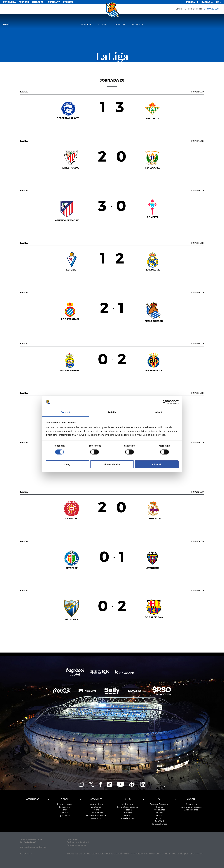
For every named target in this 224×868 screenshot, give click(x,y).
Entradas (38, 2)
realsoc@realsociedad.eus (33, 847)
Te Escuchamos (159, 824)
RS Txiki (159, 818)
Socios (160, 807)
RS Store (24, 2)
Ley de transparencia (128, 807)
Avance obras (191, 810)
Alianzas (128, 813)
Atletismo (96, 807)
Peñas (159, 816)
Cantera (65, 813)
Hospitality (53, 2)
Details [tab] (112, 412)
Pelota (96, 810)
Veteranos (96, 818)
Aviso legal (72, 840)
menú (8, 25)
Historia (128, 810)
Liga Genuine (65, 816)
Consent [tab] (65, 412)
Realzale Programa (159, 804)
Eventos (68, 2)
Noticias (103, 25)
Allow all (157, 464)
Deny (67, 464)
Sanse (64, 810)
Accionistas (160, 810)
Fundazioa (9, 2)
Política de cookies (76, 845)
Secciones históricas (96, 816)
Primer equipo (65, 804)
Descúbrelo (191, 804)
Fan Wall (159, 821)
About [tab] (159, 412)
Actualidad (33, 799)
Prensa (128, 816)
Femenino (64, 807)
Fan (159, 799)
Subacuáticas (96, 813)
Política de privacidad (78, 842)
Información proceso (191, 807)
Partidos (120, 25)
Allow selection (112, 464)
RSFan (160, 813)
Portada (86, 25)
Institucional (128, 804)
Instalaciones (128, 818)
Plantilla (138, 25)
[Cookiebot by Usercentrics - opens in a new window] (165, 402)
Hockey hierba (96, 804)
